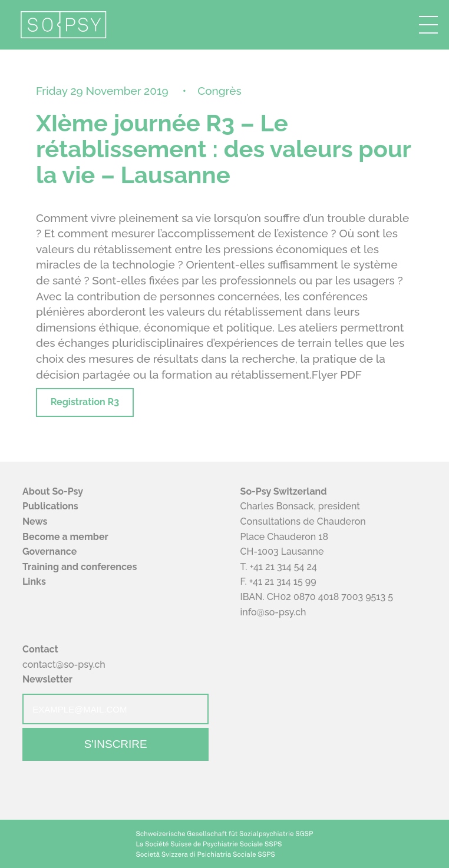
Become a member (65, 537)
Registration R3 (85, 402)
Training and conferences (80, 567)
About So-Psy (53, 491)
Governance (49, 551)
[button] (428, 25)
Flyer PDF (337, 375)
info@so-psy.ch (273, 612)
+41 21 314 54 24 (283, 567)
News (35, 521)
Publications (50, 506)
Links (34, 582)
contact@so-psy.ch (64, 665)
